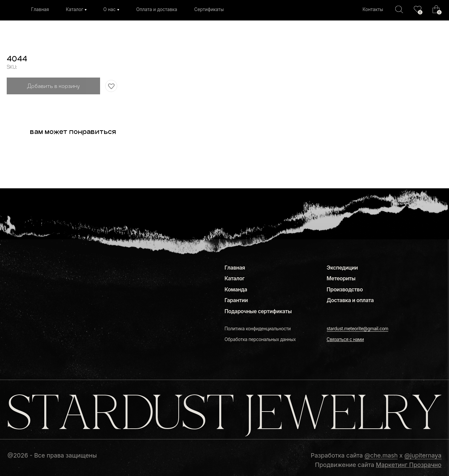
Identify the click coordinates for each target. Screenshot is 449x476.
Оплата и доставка (156, 9)
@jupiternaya (423, 455)
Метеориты (341, 278)
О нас (109, 9)
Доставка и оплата (350, 300)
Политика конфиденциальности (257, 329)
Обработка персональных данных (260, 339)
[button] (345, 339)
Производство (345, 290)
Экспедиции (342, 268)
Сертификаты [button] (209, 9)
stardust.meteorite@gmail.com (358, 329)
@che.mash (381, 455)
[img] (418, 9)
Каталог (75, 9)
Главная (40, 9)
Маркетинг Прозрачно (409, 465)
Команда (236, 290)
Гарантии (236, 300)
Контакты (373, 9)
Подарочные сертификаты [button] (258, 311)
